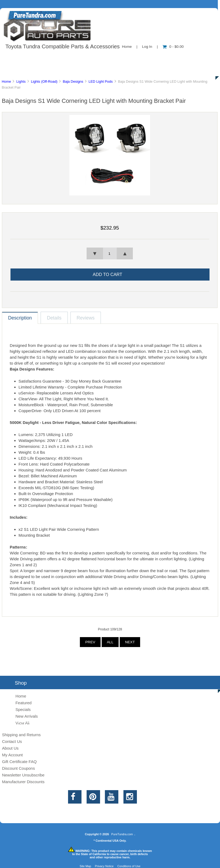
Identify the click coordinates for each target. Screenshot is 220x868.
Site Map (85, 866)
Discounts (52, 70)
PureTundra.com (122, 834)
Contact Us (135, 57)
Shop (21, 57)
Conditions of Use (129, 866)
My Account (12, 755)
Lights (21, 81)
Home (127, 47)
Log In (147, 47)
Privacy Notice (104, 866)
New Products (180, 57)
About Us (54, 57)
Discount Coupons (18, 768)
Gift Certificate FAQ (19, 762)
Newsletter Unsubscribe (23, 775)
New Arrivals (26, 716)
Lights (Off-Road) (44, 81)
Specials (23, 709)
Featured (23, 703)
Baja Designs (73, 81)
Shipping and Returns (21, 735)
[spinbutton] (110, 253)
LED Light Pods (101, 81)
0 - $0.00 (173, 47)
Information (94, 57)
